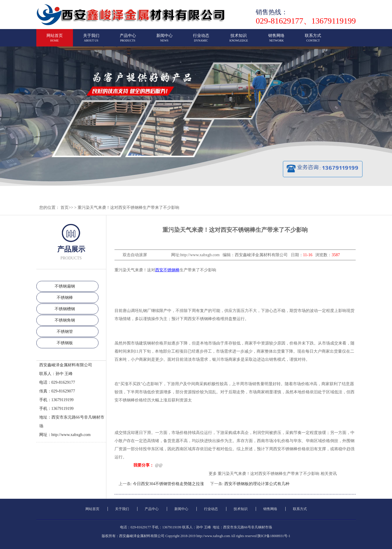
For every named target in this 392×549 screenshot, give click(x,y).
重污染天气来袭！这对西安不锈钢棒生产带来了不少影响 (128, 208)
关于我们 (91, 40)
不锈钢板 (65, 343)
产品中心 (128, 40)
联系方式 (313, 40)
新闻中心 (164, 40)
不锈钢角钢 (65, 320)
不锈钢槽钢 (65, 309)
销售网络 (276, 40)
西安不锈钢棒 (167, 270)
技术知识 (239, 40)
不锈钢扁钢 (65, 286)
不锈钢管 (65, 332)
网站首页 (55, 40)
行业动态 (201, 40)
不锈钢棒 (65, 298)
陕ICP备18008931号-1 (274, 536)
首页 (65, 208)
